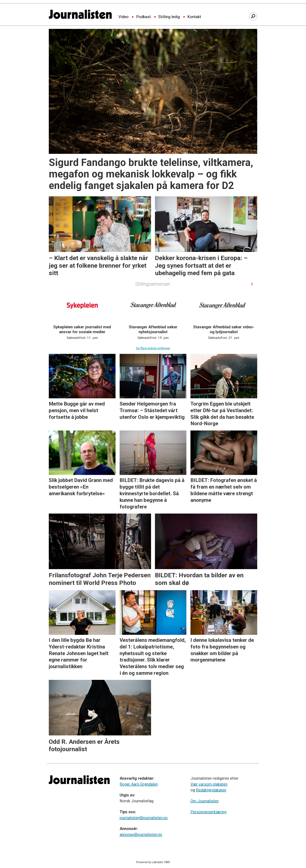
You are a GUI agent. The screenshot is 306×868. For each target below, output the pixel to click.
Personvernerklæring (208, 812)
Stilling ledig (169, 17)
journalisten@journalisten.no (144, 818)
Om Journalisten (205, 801)
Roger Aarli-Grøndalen (139, 784)
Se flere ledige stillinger (153, 348)
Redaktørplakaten (211, 790)
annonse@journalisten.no (141, 834)
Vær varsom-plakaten (209, 784)
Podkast (144, 17)
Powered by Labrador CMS (153, 862)
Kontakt (194, 17)
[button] (252, 284)
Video (124, 17)
